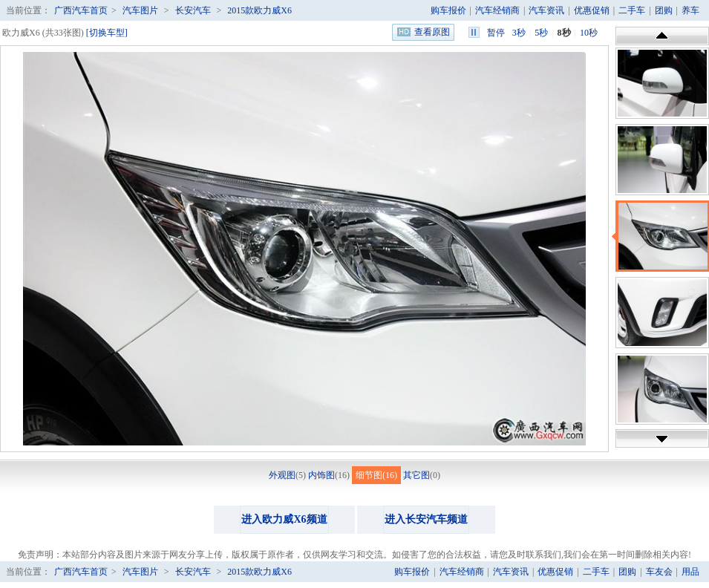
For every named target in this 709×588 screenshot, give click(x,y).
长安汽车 (193, 10)
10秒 (589, 33)
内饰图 (321, 475)
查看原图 (432, 32)
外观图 (282, 475)
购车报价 (448, 10)
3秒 (519, 33)
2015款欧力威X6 (259, 10)
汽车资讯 (546, 10)
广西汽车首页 (81, 10)
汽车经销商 (497, 10)
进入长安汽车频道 (426, 519)
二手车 (632, 10)
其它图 (416, 475)
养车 (690, 10)
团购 (664, 10)
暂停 (496, 33)
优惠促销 (592, 10)
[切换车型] (107, 33)
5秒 (541, 33)
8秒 (564, 33)
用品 (690, 572)
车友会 (659, 572)
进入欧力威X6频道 (284, 519)
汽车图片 (140, 10)
